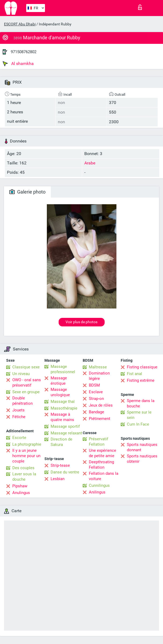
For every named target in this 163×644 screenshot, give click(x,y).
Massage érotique (59, 381)
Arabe (90, 163)
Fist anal (134, 374)
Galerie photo (27, 192)
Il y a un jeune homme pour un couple (26, 456)
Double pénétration (22, 401)
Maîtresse (98, 367)
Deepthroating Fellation (101, 465)
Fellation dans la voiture (104, 476)
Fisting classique (142, 367)
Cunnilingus (99, 485)
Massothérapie (64, 408)
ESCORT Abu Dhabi (20, 24)
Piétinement (100, 419)
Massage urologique (60, 392)
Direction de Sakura (61, 442)
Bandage (96, 412)
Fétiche (19, 417)
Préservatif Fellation (98, 442)
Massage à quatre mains (62, 417)
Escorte (19, 438)
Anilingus (97, 492)
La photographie (27, 444)
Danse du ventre (65, 472)
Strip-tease (60, 465)
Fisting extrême (141, 380)
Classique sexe (26, 367)
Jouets (18, 410)
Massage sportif (65, 426)
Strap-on (96, 399)
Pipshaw (20, 486)
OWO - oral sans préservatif (27, 383)
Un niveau (21, 374)
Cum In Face (138, 424)
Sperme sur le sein (139, 415)
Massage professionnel (63, 369)
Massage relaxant (66, 433)
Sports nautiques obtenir (142, 459)
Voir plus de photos (81, 322)
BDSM (94, 385)
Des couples (23, 468)
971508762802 (24, 52)
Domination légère (99, 376)
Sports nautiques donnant (142, 447)
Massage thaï (63, 402)
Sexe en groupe (26, 392)
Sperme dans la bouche (141, 403)
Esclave (96, 392)
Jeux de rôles (101, 405)
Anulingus (21, 493)
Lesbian (58, 479)
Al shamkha (18, 64)
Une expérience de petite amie (103, 453)
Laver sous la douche (24, 477)
